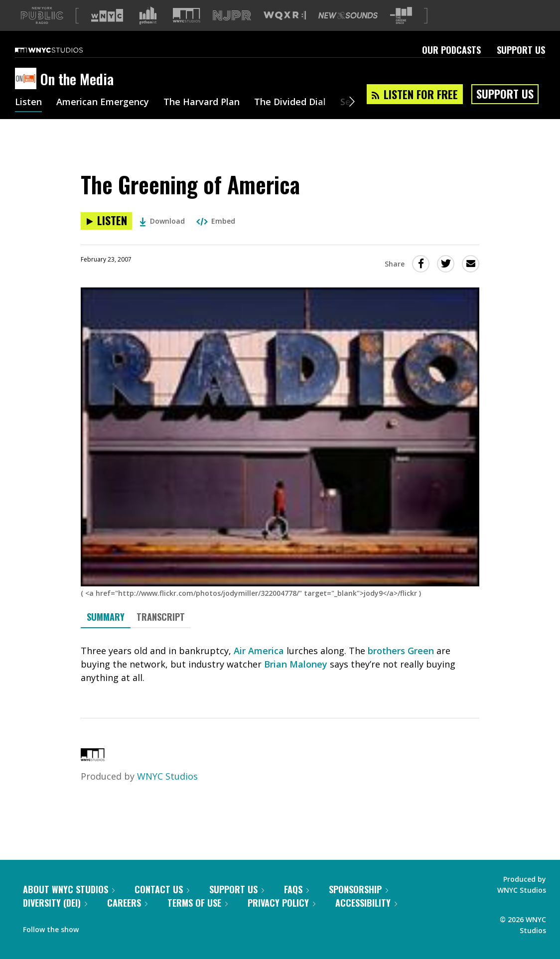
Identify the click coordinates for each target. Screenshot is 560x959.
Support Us (521, 66)
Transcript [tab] (161, 633)
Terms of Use (198, 919)
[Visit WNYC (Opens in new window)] (107, 31)
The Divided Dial (290, 119)
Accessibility (366, 919)
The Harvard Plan (202, 119)
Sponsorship (358, 905)
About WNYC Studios (69, 905)
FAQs (296, 905)
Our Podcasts (451, 66)
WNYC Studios (167, 792)
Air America (259, 667)
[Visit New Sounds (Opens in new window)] (348, 31)
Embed (216, 237)
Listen (28, 119)
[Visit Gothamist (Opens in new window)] (148, 31)
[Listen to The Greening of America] (106, 237)
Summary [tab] (106, 633)
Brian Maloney (296, 680)
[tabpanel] (280, 680)
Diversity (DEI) (55, 919)
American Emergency (103, 119)
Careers (127, 919)
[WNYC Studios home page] (61, 66)
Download (162, 237)
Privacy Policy (281, 919)
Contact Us (162, 905)
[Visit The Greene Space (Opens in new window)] (401, 32)
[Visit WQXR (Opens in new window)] (285, 32)
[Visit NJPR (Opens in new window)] (232, 32)
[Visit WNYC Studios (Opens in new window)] (187, 31)
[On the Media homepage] (28, 95)
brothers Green (401, 667)
